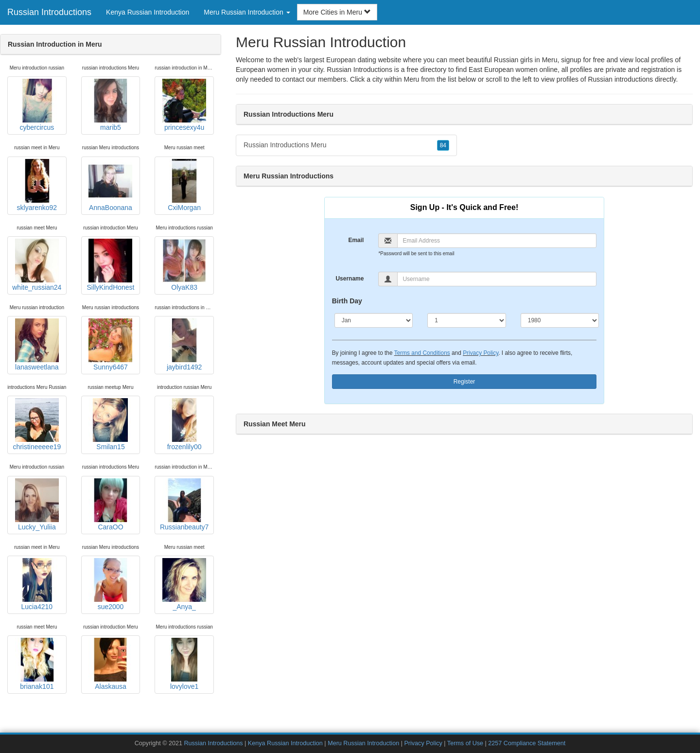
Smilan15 (110, 424)
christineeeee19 (37, 424)
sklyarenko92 (37, 185)
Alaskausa (110, 664)
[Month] (374, 320)
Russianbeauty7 (184, 505)
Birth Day (347, 301)
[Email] (497, 241)
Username (350, 279)
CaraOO (110, 505)
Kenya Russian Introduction (148, 12)
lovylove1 (184, 664)
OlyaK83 (184, 265)
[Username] (497, 279)
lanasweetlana (37, 345)
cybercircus (37, 105)
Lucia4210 (37, 584)
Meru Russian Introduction (363, 743)
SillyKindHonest (110, 265)
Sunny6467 (110, 345)
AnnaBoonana (110, 185)
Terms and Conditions (422, 353)
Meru (412, 79)
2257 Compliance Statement (527, 743)
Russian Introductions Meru (346, 145)
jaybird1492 (184, 345)
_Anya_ (184, 584)
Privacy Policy (481, 353)
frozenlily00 (184, 424)
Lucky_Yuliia (37, 505)
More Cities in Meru (337, 12)
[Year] (560, 320)
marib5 (110, 105)
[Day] (467, 320)
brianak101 (37, 664)
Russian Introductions (49, 12)
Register (464, 382)
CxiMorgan (184, 185)
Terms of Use (465, 743)
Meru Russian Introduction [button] (247, 12)
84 (443, 145)
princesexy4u (184, 105)
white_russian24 (37, 265)
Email (356, 240)
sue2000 (110, 584)
